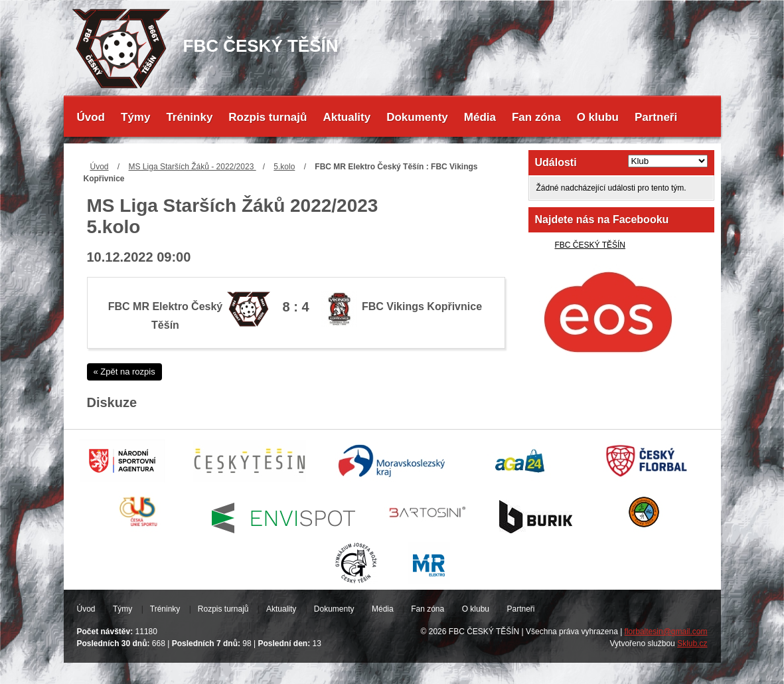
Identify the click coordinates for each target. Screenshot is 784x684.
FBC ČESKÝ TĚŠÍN (590, 245)
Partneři (656, 117)
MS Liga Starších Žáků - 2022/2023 (193, 167)
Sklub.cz (692, 643)
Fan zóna (536, 117)
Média (480, 117)
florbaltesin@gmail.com (666, 632)
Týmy (135, 117)
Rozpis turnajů (268, 117)
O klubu (598, 117)
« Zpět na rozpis (124, 372)
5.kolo (284, 167)
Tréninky (189, 117)
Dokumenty (417, 117)
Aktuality (347, 117)
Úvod (91, 117)
